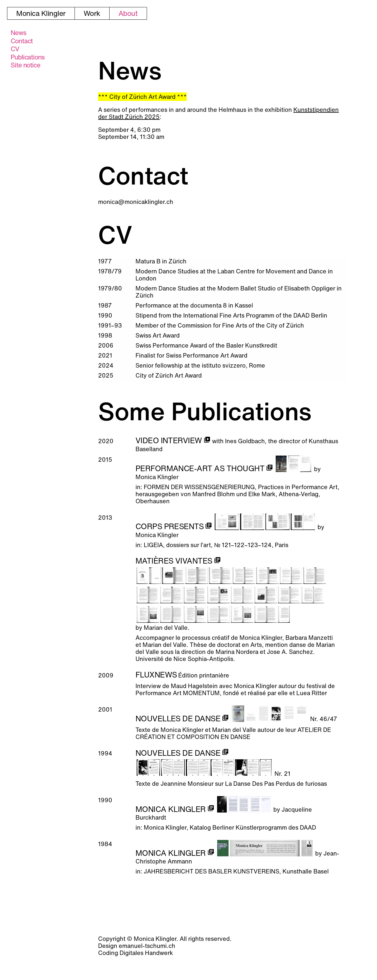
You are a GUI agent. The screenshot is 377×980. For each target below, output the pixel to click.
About (128, 13)
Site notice (25, 65)
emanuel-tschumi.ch (147, 946)
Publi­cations (28, 57)
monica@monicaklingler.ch (136, 202)
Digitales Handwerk (146, 953)
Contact (22, 41)
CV (15, 49)
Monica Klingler (41, 13)
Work (92, 13)
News (18, 33)
